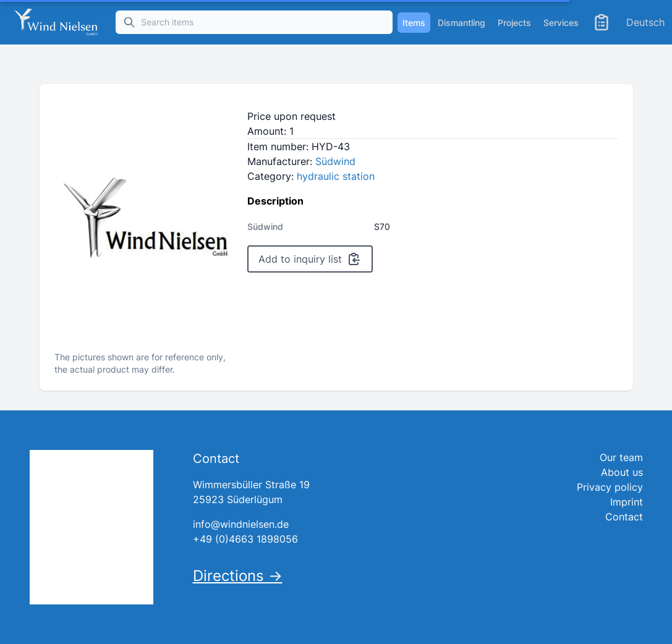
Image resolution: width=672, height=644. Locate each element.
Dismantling (461, 23)
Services (561, 23)
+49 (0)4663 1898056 (245, 539)
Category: (311, 176)
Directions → (238, 576)
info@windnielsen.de (241, 524)
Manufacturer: (301, 161)
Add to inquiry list (310, 259)
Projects (514, 23)
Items (414, 23)
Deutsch (645, 22)
